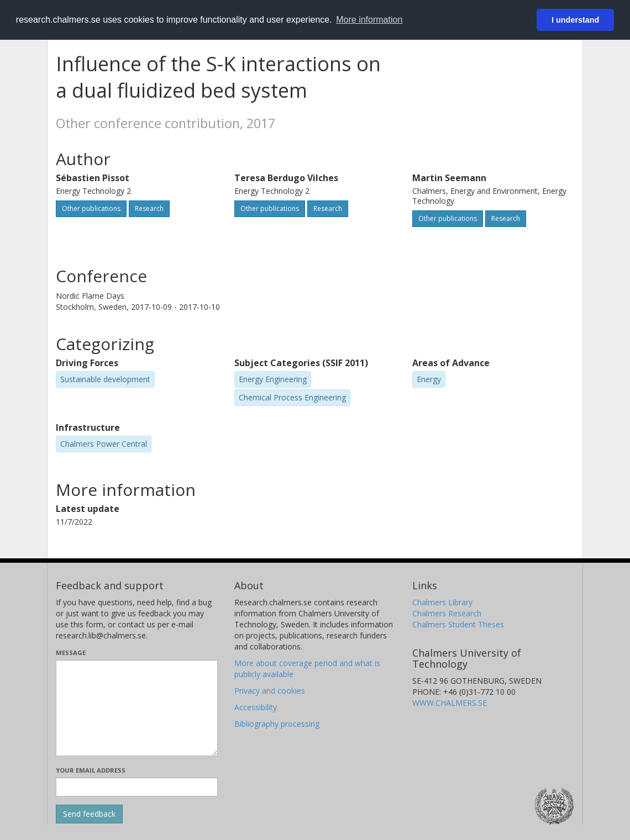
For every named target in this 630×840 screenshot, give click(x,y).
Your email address (91, 770)
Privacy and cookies (270, 691)
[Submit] (89, 814)
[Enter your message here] (137, 708)
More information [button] (369, 20)
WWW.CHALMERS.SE (450, 703)
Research (149, 208)
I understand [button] (575, 20)
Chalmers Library (442, 602)
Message (71, 653)
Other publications (91, 208)
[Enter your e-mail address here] (137, 787)
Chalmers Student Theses (458, 624)
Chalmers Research (447, 613)
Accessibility (256, 707)
